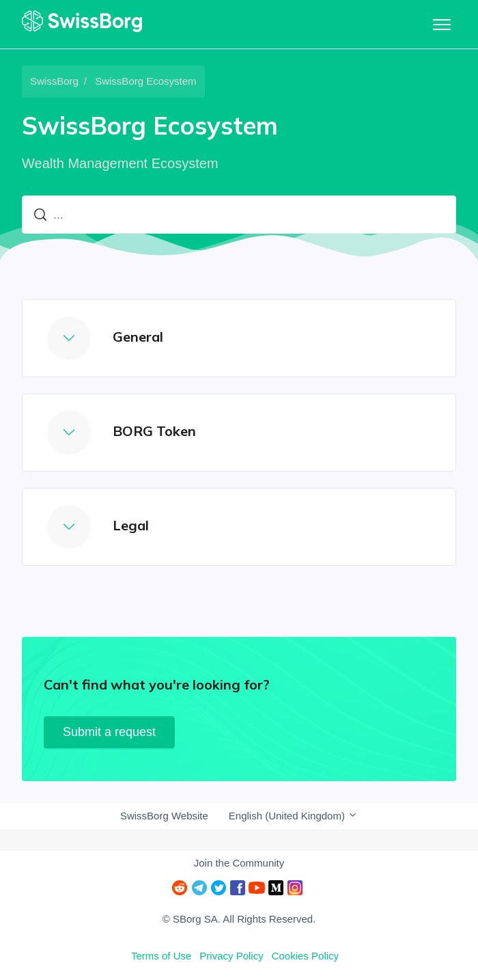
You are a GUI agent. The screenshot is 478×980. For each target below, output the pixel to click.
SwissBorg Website (164, 816)
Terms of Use (161, 956)
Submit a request (109, 732)
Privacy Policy (231, 956)
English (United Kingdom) (293, 816)
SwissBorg (54, 81)
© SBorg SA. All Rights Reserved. (239, 919)
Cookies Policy (305, 956)
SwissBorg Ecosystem (145, 81)
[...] (239, 215)
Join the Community (239, 863)
